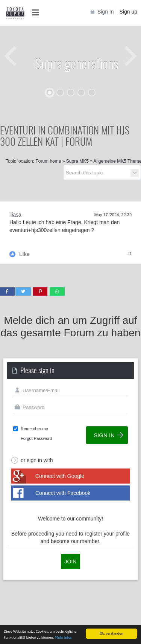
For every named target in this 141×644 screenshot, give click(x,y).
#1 (130, 254)
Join (71, 562)
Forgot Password (36, 438)
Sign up (128, 12)
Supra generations (77, 63)
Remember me (34, 429)
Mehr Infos (63, 638)
